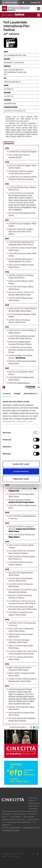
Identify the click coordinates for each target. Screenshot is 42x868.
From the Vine (15, 287)
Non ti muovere (15, 640)
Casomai (12, 689)
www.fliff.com (9, 96)
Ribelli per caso (15, 668)
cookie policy (29, 828)
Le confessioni (15, 377)
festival (10, 15)
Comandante (14, 152)
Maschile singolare (17, 229)
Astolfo (12, 166)
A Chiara (12, 224)
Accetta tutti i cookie (21, 464)
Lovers (12, 356)
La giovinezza (14, 336)
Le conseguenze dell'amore (21, 551)
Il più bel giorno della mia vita (22, 651)
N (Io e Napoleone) (16, 535)
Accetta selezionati (21, 471)
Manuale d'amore (16, 595)
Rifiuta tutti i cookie (21, 479)
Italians (12, 500)
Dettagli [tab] (17, 393)
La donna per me (16, 187)
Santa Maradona (16, 713)
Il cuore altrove (16, 584)
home (4, 15)
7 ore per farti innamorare (20, 242)
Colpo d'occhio (15, 494)
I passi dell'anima (16, 506)
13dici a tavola (15, 545)
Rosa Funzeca (15, 673)
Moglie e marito (15, 361)
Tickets (12, 607)
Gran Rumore (14, 557)
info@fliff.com (9, 89)
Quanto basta (15, 320)
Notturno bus (15, 516)
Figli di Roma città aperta (19, 590)
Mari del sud (14, 707)
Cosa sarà (13, 254)
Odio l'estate (14, 265)
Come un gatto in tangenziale (22, 309)
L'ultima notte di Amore (19, 177)
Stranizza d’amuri (16, 171)
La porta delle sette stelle (21, 601)
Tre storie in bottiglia (18, 155)
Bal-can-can (14, 573)
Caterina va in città (17, 623)
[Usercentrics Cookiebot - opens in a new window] (26, 387)
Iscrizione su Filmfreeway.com (15, 111)
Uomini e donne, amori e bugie (21, 679)
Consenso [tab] (7, 393)
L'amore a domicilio (17, 275)
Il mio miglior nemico (18, 562)
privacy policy (16, 828)
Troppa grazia (15, 298)
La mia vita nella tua (18, 193)
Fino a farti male (16, 629)
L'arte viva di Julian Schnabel (21, 330)
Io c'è (11, 314)
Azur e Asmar (14, 489)
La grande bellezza (17, 347)
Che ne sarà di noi (16, 578)
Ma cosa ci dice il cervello (20, 292)
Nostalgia (13, 213)
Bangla (12, 281)
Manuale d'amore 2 (17, 527)
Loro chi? (13, 383)
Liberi (11, 634)
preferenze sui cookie (11, 830)
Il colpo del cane (16, 248)
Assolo (12, 372)
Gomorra (12, 342)
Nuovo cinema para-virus (20, 259)
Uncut (11, 657)
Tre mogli (13, 718)
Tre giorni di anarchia (18, 612)
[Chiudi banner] (39, 387)
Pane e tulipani (15, 646)
